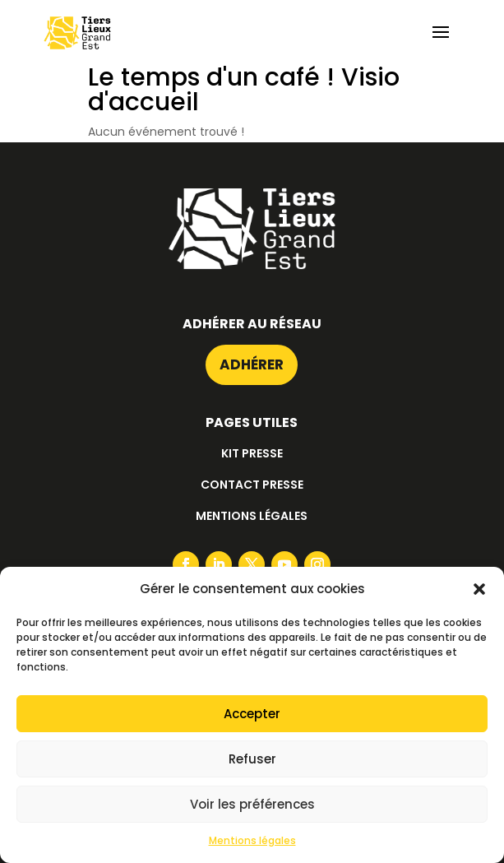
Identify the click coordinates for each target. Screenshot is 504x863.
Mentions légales (252, 840)
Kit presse (252, 453)
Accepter (252, 714)
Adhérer (252, 364)
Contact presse (252, 485)
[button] (479, 589)
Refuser (252, 759)
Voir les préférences (252, 804)
